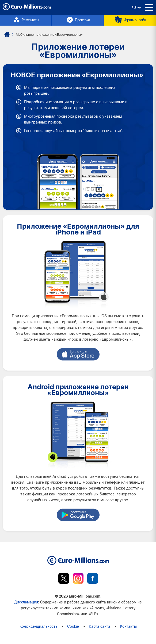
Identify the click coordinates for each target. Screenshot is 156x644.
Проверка (78, 20)
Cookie (73, 626)
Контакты (128, 626)
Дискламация (26, 602)
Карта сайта (100, 626)
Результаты (26, 20)
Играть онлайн (130, 20)
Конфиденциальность (38, 626)
